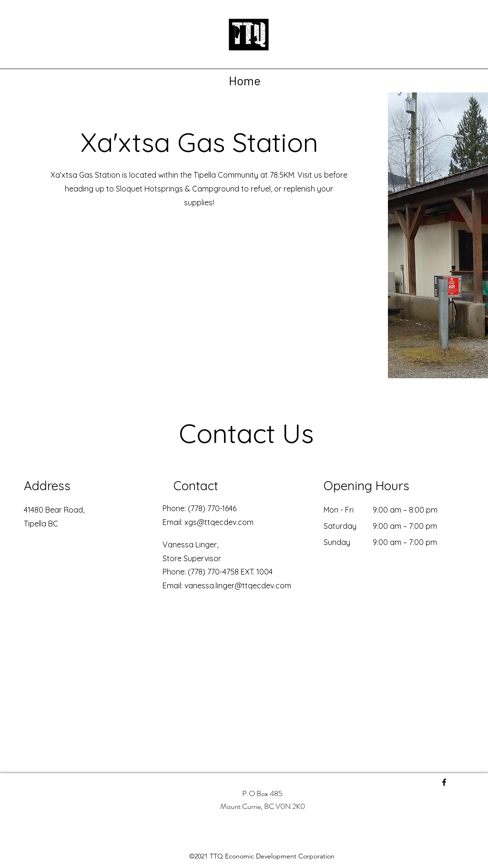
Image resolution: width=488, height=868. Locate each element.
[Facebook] (444, 782)
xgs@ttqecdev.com (219, 522)
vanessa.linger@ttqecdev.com (238, 585)
